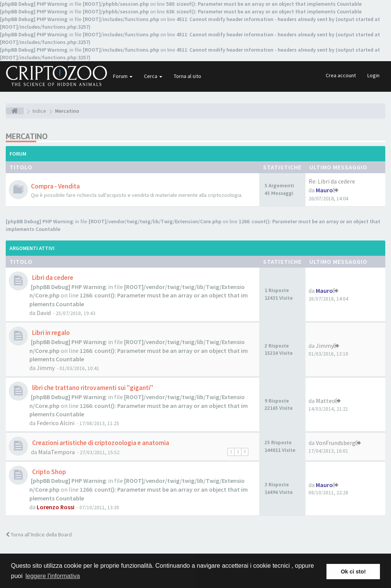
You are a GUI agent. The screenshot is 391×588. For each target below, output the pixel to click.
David (44, 313)
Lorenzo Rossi (56, 507)
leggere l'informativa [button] (53, 576)
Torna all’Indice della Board (39, 534)
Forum (123, 76)
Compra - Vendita (55, 186)
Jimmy (46, 368)
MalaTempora (57, 452)
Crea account (341, 75)
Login (373, 75)
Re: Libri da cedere (332, 181)
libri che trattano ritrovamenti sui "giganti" (92, 388)
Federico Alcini (56, 423)
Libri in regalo (50, 333)
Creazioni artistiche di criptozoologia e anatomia (100, 443)
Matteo (326, 401)
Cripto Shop (48, 472)
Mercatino (27, 136)
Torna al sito (187, 76)
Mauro (324, 190)
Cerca (153, 76)
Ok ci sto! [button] (353, 572)
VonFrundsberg (336, 443)
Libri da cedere (52, 278)
